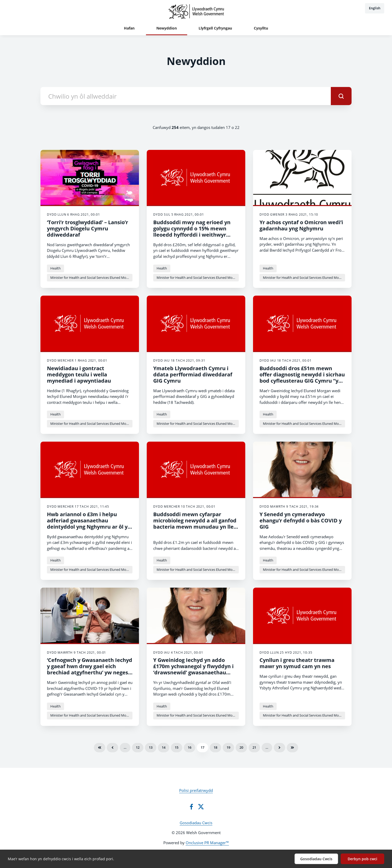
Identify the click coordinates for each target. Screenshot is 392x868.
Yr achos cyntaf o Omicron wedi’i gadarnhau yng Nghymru (301, 225)
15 (177, 747)
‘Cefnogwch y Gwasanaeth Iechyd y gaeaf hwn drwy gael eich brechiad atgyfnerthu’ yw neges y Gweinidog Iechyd (90, 669)
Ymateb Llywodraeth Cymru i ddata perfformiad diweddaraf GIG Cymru (193, 374)
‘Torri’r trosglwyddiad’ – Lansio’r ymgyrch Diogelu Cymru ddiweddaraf (87, 228)
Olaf (292, 748)
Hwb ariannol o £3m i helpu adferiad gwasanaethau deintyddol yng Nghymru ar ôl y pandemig (87, 524)
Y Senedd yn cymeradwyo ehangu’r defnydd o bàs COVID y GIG (301, 520)
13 (151, 747)
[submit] (341, 96)
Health (55, 268)
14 (164, 747)
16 (190, 747)
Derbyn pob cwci (362, 859)
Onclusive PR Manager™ (207, 843)
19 (228, 747)
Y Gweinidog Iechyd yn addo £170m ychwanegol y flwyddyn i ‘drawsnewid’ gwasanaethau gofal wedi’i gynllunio (193, 669)
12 (138, 747)
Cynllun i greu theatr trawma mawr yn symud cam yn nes (297, 663)
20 (241, 747)
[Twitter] (201, 807)
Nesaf (279, 748)
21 (254, 747)
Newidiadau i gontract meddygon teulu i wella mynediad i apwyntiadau (79, 374)
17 (202, 747)
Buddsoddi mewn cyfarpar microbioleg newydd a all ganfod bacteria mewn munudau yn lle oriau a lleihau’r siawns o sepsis (195, 524)
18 (215, 747)
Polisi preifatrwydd (196, 790)
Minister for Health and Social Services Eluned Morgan (91, 278)
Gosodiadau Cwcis (196, 823)
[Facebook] (191, 807)
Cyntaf (100, 748)
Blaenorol (113, 748)
